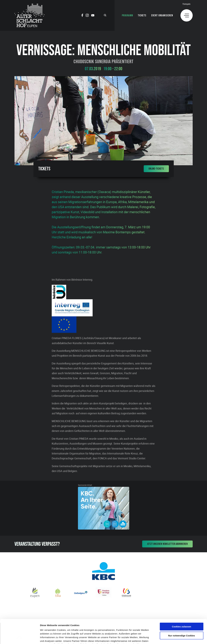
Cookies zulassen (182, 604)
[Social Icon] (82, 16)
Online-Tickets (156, 169)
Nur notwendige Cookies (182, 613)
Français (186, 4)
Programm (128, 15)
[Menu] (187, 15)
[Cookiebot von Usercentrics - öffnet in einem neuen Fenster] (20, 638)
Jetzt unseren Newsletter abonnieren (167, 544)
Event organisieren (162, 15)
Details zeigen (162, 638)
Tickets (142, 15)
